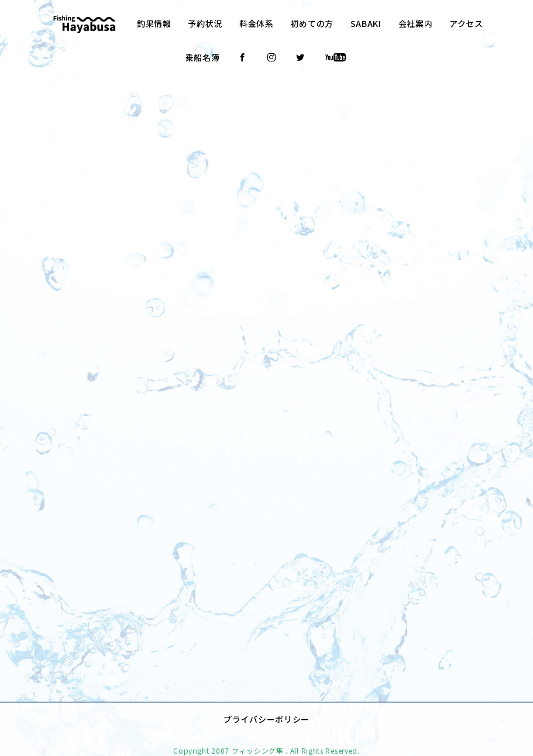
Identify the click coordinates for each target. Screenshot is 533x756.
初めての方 (312, 23)
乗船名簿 (203, 57)
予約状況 (205, 23)
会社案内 (416, 23)
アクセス (466, 23)
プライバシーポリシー (266, 701)
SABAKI (366, 23)
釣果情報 (154, 23)
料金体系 (257, 23)
